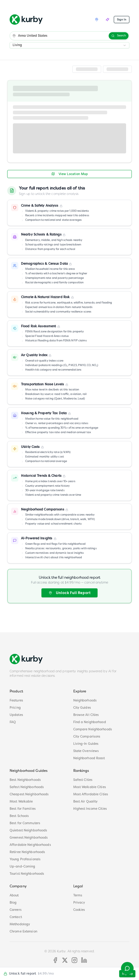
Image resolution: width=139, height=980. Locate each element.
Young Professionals (25, 860)
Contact (16, 917)
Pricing (15, 708)
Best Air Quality (86, 802)
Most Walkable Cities (90, 787)
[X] (65, 960)
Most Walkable (21, 802)
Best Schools (19, 816)
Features (16, 701)
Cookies (79, 910)
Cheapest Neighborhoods (29, 795)
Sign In (122, 19)
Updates (16, 715)
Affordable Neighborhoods (30, 845)
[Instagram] (74, 960)
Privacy (79, 903)
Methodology (20, 925)
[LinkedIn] (84, 960)
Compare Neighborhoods (93, 730)
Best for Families (23, 809)
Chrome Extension (23, 932)
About (14, 896)
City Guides (82, 708)
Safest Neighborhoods (27, 787)
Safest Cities (83, 780)
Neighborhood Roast (89, 758)
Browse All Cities (86, 715)
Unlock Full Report (69, 593)
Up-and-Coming (22, 867)
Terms (78, 896)
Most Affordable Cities (91, 795)
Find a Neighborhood (90, 722)
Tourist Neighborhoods (27, 874)
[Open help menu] (127, 968)
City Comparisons (87, 737)
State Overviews (86, 751)
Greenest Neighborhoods (29, 838)
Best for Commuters (25, 823)
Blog (13, 903)
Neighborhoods (85, 701)
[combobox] (69, 45)
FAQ (13, 722)
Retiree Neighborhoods (27, 852)
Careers (16, 910)
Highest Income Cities (90, 809)
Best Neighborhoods (25, 780)
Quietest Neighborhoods (28, 831)
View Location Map (69, 174)
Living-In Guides (86, 744)
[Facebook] (55, 960)
